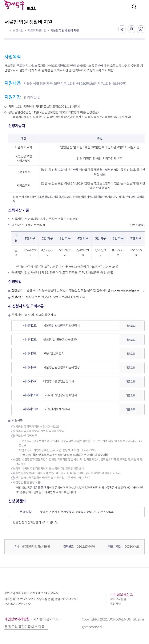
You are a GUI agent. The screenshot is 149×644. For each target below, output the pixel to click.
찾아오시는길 (118, 599)
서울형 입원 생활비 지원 (65, 30)
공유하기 (122, 29)
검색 (133, 9)
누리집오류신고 (121, 595)
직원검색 (115, 604)
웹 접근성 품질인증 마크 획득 (24, 627)
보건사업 (18, 30)
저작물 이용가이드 (46, 620)
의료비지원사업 (37, 30)
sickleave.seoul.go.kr (125, 290)
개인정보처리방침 (17, 619)
